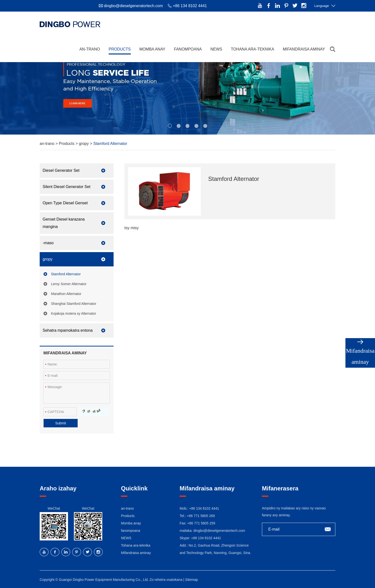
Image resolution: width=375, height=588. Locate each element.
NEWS (216, 49)
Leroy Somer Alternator (69, 284)
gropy (84, 144)
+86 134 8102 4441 (206, 538)
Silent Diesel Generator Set (67, 187)
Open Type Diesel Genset (65, 203)
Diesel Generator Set (61, 170)
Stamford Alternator (110, 144)
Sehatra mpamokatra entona (68, 330)
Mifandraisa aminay (304, 49)
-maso (48, 243)
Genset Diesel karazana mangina (64, 223)
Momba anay (153, 49)
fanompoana (188, 49)
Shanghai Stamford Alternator (74, 304)
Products (120, 49)
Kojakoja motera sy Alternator (74, 313)
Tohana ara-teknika (253, 49)
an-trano (90, 49)
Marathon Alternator (66, 294)
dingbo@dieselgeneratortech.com (133, 6)
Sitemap (192, 580)
